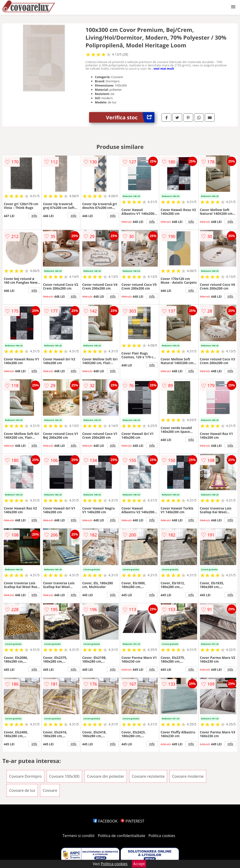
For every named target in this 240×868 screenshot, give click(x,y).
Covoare (50, 790)
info (34, 215)
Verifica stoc (130, 117)
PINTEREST (132, 821)
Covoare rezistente (148, 776)
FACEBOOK (105, 821)
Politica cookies (162, 836)
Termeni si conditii (79, 836)
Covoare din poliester (106, 776)
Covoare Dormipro (25, 776)
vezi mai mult (164, 68)
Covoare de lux (22, 790)
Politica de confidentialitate (122, 836)
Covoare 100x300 (64, 776)
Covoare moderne (188, 776)
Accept (139, 864)
